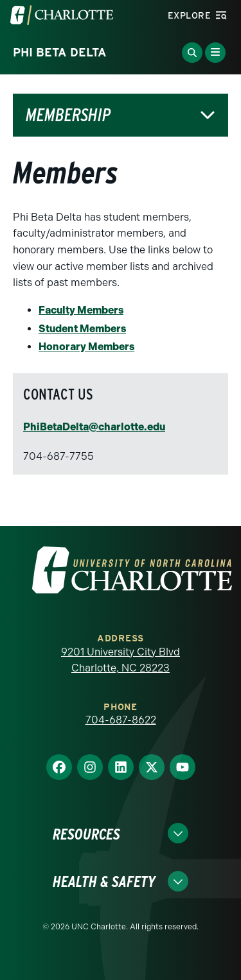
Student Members (82, 329)
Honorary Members (86, 347)
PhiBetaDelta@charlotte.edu (94, 427)
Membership (68, 115)
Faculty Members (81, 310)
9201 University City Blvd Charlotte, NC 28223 (121, 660)
